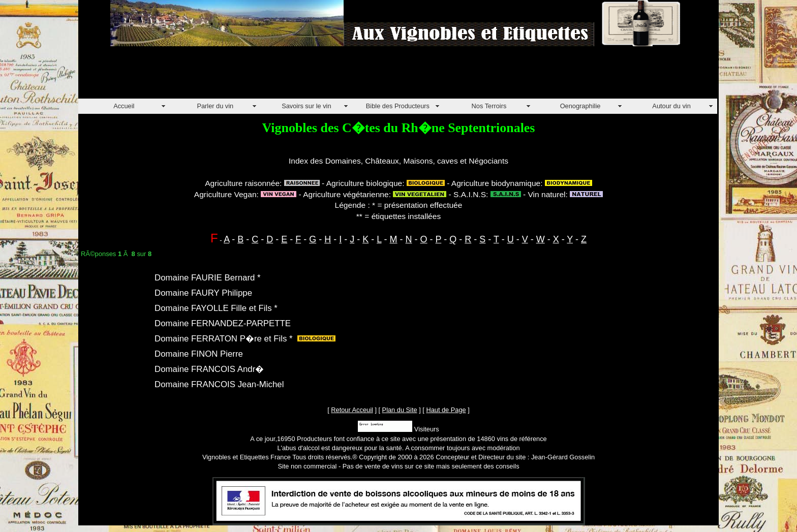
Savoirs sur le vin (306, 106)
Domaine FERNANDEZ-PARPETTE (223, 323)
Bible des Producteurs (398, 106)
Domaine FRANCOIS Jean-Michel (219, 384)
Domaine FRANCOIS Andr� (209, 369)
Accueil (124, 106)
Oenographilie (580, 106)
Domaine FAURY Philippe (203, 293)
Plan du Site (400, 410)
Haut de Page (446, 410)
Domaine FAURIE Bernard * (208, 278)
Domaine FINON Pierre (199, 354)
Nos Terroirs (489, 106)
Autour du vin (671, 106)
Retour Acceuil (352, 410)
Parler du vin (215, 106)
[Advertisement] (263, 76)
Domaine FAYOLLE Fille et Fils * (216, 308)
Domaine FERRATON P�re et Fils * (224, 339)
